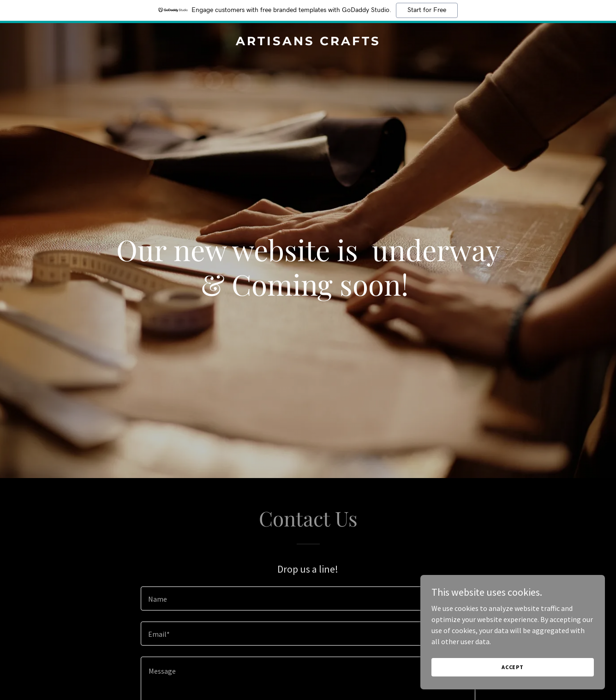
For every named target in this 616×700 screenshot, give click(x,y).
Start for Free (427, 10)
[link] (308, 42)
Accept (513, 667)
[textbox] (308, 598)
